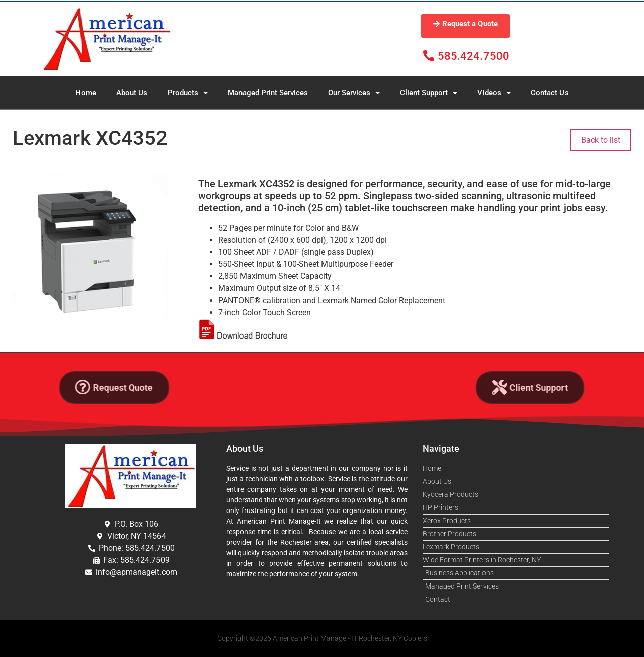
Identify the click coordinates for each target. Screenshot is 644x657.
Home (86, 93)
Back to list (601, 140)
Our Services (354, 93)
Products (188, 93)
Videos (494, 93)
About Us (132, 93)
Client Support (429, 93)
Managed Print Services (268, 93)
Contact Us (550, 93)
